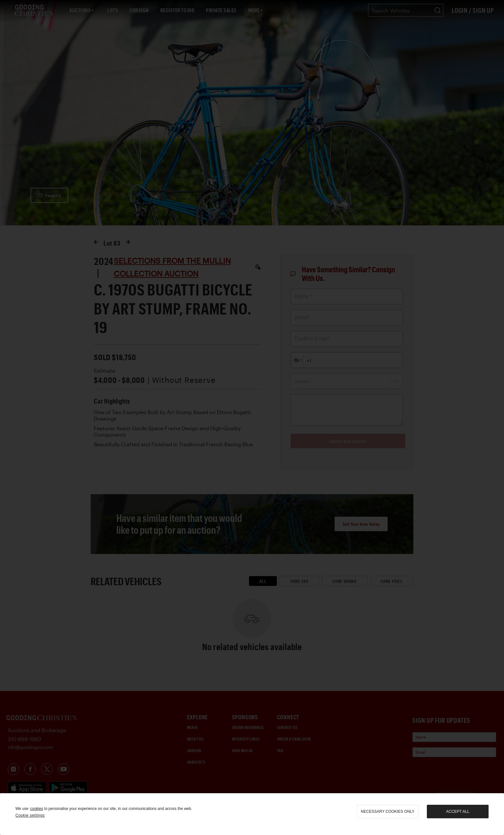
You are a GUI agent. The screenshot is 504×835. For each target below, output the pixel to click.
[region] (252, 814)
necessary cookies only (388, 812)
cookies (36, 809)
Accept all (458, 812)
